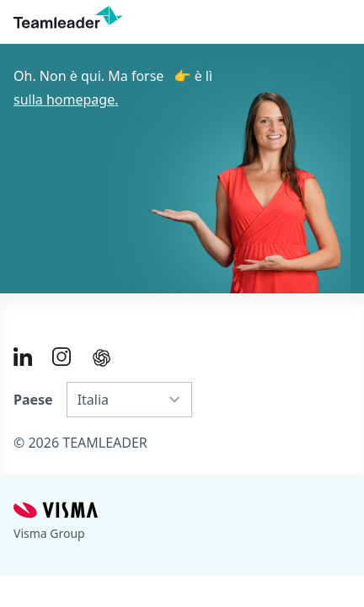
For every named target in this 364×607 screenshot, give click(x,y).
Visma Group (49, 533)
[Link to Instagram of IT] (62, 357)
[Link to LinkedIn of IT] (23, 357)
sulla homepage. (66, 99)
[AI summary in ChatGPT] (102, 358)
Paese (33, 400)
